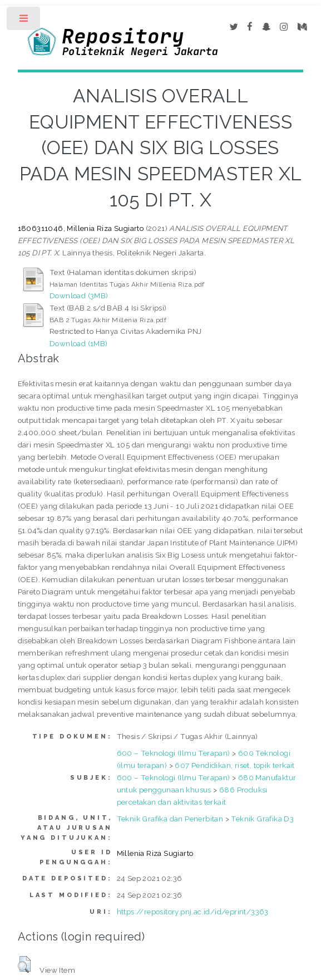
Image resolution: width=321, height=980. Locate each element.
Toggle (24, 21)
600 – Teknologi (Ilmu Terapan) (174, 753)
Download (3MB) (79, 296)
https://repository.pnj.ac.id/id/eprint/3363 (193, 912)
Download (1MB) (79, 343)
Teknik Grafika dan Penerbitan (170, 819)
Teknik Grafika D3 (262, 819)
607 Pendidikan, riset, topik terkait (234, 765)
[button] (24, 964)
